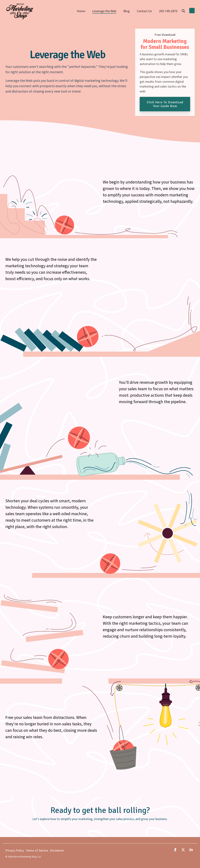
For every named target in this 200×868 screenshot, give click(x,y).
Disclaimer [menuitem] (57, 850)
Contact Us (144, 11)
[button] (176, 850)
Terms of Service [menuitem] (37, 850)
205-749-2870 (168, 11)
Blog (126, 11)
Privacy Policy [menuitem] (15, 850)
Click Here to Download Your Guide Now (165, 104)
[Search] (183, 11)
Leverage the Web (104, 11)
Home (81, 11)
